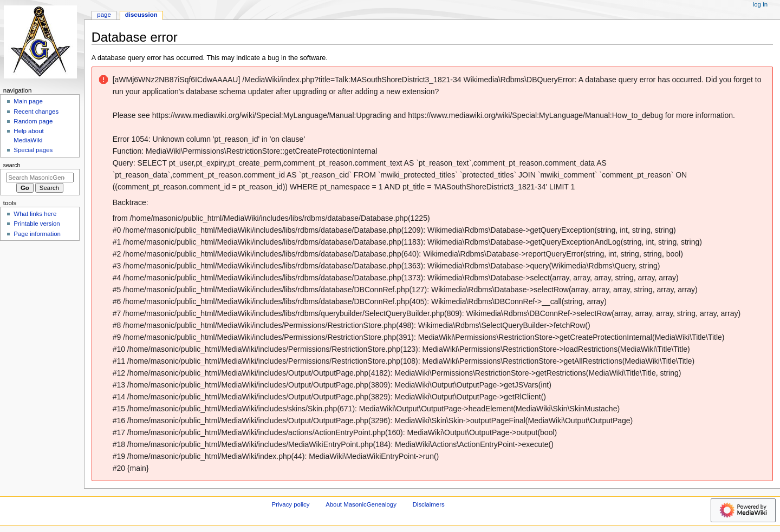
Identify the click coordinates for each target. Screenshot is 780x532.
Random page (33, 121)
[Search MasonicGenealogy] (40, 178)
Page (104, 15)
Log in (760, 4)
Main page (28, 101)
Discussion (141, 15)
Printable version (37, 224)
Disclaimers (429, 504)
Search (12, 165)
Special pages (33, 150)
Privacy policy (291, 504)
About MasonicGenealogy (361, 504)
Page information (37, 234)
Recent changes (36, 111)
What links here (35, 214)
